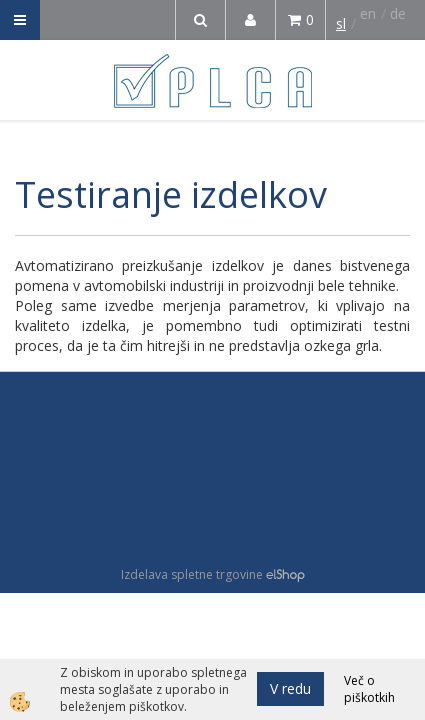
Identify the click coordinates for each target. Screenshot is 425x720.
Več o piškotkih (369, 689)
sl (341, 23)
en (368, 13)
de (398, 13)
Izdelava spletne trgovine (192, 574)
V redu (290, 688)
